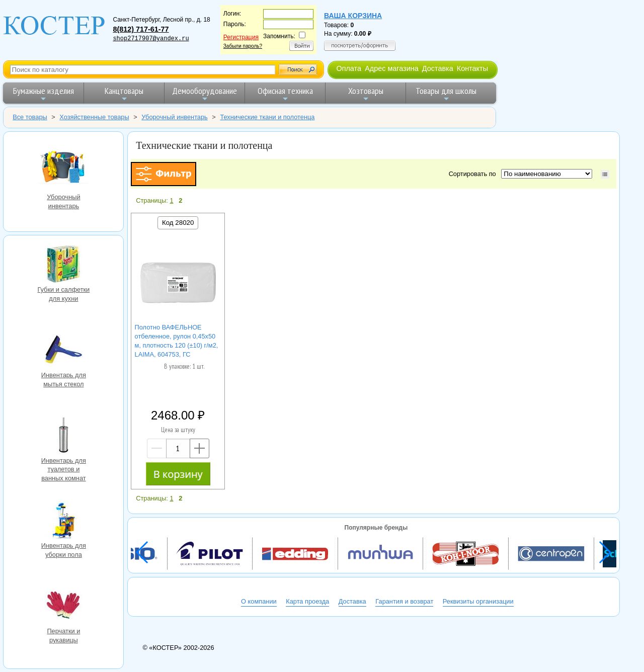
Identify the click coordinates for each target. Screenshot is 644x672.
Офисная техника (285, 94)
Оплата (349, 68)
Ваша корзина (353, 16)
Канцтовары (124, 94)
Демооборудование (205, 94)
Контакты (472, 68)
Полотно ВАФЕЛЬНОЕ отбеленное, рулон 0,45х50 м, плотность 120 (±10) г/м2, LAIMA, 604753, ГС (177, 341)
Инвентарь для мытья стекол (63, 351)
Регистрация (241, 37)
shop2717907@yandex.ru (151, 39)
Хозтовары (366, 94)
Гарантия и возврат (404, 601)
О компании (259, 601)
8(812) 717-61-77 (141, 29)
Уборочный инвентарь (63, 166)
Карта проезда (307, 601)
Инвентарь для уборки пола (63, 521)
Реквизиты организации (478, 601)
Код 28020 (178, 223)
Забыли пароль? (243, 46)
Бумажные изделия (44, 94)
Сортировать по (474, 174)
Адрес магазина (391, 68)
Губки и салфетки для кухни (63, 265)
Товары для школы (446, 94)
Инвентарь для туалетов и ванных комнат (63, 436)
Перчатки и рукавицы (63, 607)
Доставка (438, 68)
